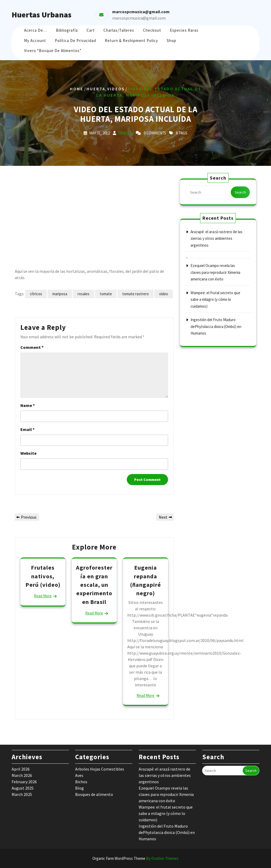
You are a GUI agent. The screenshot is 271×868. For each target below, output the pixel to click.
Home (77, 89)
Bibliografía (67, 30)
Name (28, 405)
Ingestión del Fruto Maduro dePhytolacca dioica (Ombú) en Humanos (216, 326)
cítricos (36, 294)
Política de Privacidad (75, 41)
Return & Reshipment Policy (131, 41)
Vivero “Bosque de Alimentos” (53, 51)
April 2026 (21, 769)
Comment (32, 347)
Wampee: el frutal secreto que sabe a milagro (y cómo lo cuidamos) (215, 299)
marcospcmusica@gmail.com (139, 18)
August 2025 (23, 788)
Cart (91, 30)
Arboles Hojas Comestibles (100, 769)
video (164, 294)
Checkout (152, 30)
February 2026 (24, 782)
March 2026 (22, 775)
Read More (43, 596)
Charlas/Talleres (119, 30)
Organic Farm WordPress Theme (135, 858)
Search (240, 192)
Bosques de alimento (94, 794)
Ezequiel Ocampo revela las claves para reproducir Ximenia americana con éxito (215, 272)
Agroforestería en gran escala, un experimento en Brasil (94, 585)
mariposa (60, 294)
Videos (116, 89)
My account (35, 41)
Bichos (81, 782)
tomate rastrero (135, 294)
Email (28, 429)
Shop (171, 41)
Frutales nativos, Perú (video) (43, 576)
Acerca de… (36, 30)
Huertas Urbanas (42, 15)
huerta (96, 89)
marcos (126, 133)
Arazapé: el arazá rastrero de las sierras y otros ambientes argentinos (216, 238)
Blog (80, 788)
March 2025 (22, 794)
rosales (83, 294)
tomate (106, 294)
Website (28, 453)
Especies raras (184, 30)
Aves (79, 775)
